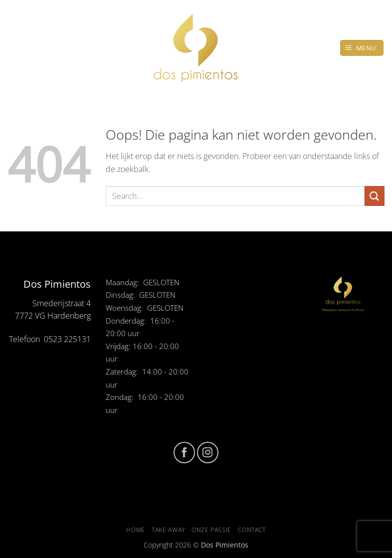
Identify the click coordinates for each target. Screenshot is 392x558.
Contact (252, 530)
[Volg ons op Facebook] (184, 453)
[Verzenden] (375, 196)
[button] (362, 48)
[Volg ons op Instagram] (208, 453)
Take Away (168, 530)
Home (135, 530)
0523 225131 (67, 339)
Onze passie (211, 530)
